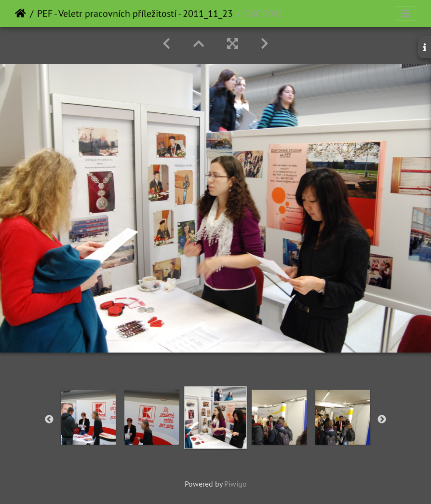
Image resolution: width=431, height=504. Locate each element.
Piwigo (236, 484)
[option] (88, 417)
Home (20, 14)
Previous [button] (49, 420)
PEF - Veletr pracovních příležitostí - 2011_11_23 (135, 14)
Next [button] (382, 420)
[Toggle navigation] (405, 14)
